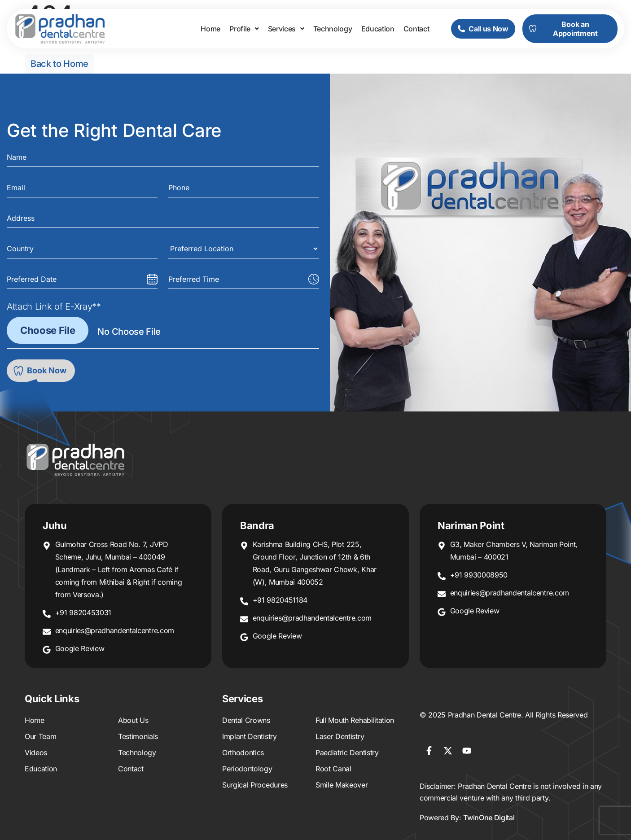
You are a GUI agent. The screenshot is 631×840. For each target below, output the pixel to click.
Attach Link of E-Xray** (54, 306)
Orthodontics (243, 752)
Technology (333, 29)
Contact (416, 29)
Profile (244, 29)
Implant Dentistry (250, 736)
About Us (133, 720)
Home (210, 29)
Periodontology (247, 769)
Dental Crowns (246, 720)
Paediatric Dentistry (347, 752)
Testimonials (138, 736)
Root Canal (333, 769)
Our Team (40, 736)
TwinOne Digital (489, 818)
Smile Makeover (342, 785)
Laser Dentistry (340, 736)
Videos (36, 752)
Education (378, 29)
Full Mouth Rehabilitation (355, 720)
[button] (244, 29)
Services (286, 29)
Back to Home (59, 64)
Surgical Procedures (255, 785)
